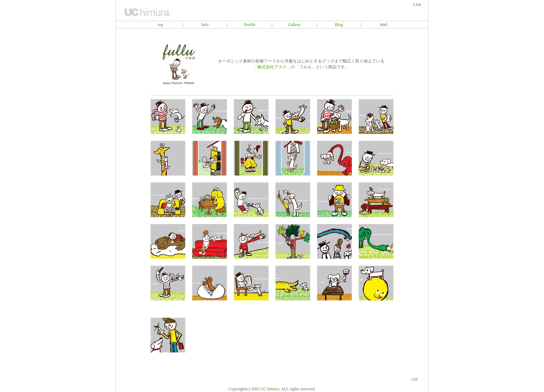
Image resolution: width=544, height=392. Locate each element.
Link (417, 5)
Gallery (294, 25)
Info (205, 25)
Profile (250, 25)
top (160, 25)
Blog (339, 25)
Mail (384, 25)
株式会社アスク (272, 67)
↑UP (414, 380)
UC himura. (270, 389)
